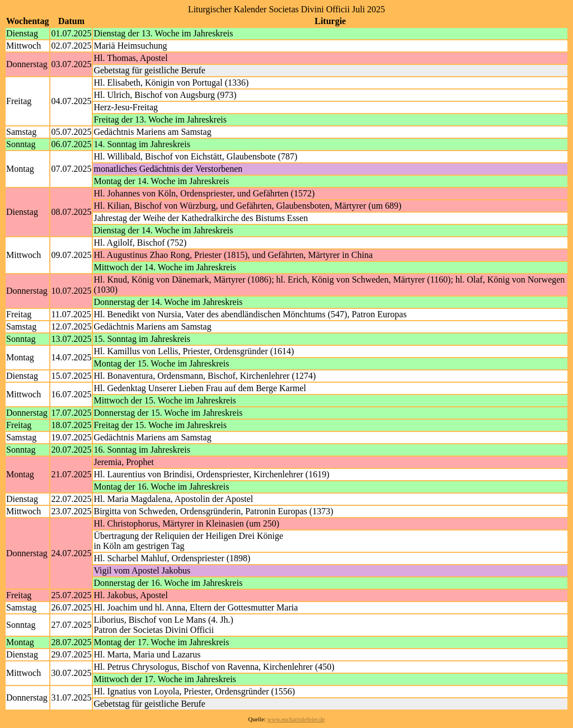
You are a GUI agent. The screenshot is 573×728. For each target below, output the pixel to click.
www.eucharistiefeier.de (296, 719)
